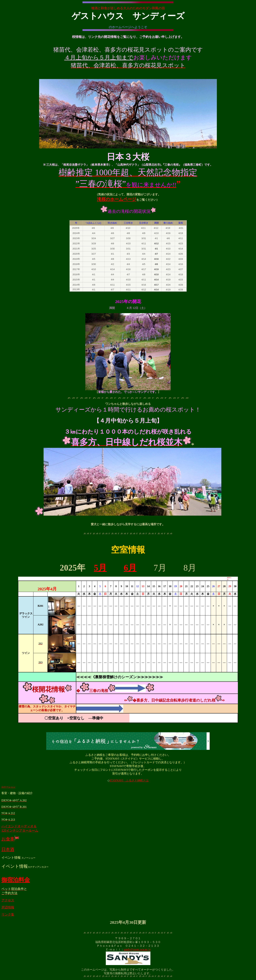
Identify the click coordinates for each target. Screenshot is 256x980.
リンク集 (8, 915)
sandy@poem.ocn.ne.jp (137, 949)
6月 (130, 568)
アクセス (8, 900)
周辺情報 (8, 907)
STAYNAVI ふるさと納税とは (129, 780)
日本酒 (8, 849)
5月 (100, 568)
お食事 (10, 839)
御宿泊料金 (16, 880)
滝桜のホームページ (117, 199)
